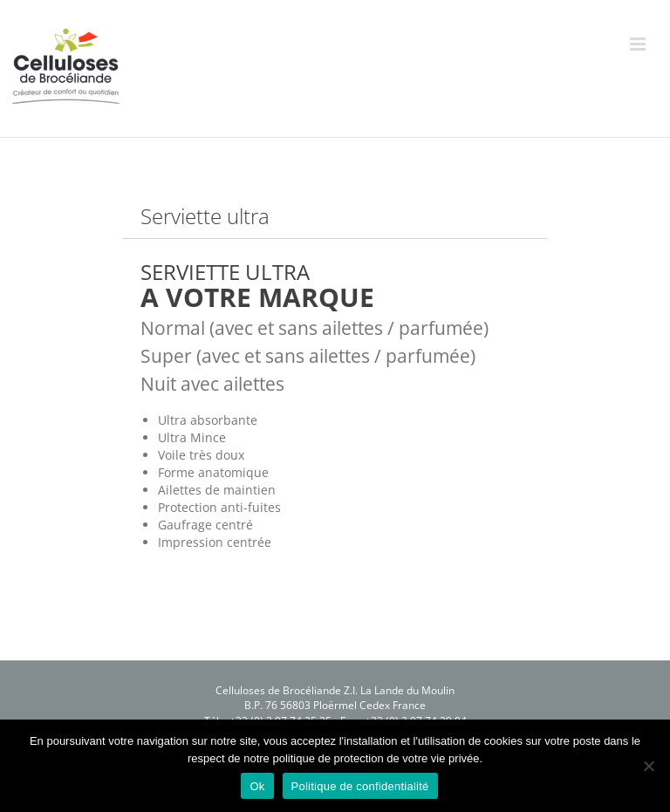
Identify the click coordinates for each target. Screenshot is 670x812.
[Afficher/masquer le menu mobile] (639, 44)
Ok (257, 786)
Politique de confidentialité (360, 786)
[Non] (648, 766)
